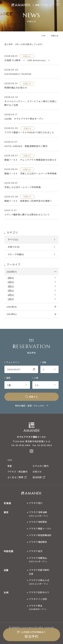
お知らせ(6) (14, 247)
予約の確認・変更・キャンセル (29, 406)
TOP (10, 460)
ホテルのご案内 (41, 466)
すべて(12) (13, 239)
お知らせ (37, 472)
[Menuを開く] (58, 4)
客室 (10, 466)
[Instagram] (32, 451)
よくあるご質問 (17, 477)
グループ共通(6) (16, 254)
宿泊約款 (39, 477)
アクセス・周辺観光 (18, 472)
